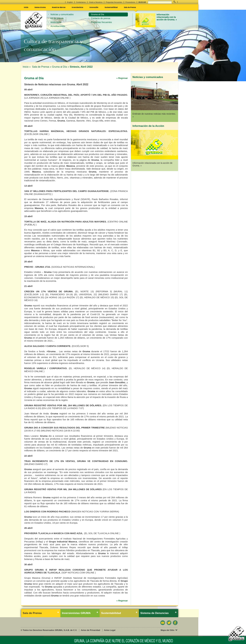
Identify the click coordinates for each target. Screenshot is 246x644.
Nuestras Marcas (59, 7)
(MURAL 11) (121, 291)
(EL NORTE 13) (84, 291)
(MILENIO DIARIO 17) (111, 294)
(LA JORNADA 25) (34, 98)
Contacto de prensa (101, 18)
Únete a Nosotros (96, 2)
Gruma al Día (98, 14)
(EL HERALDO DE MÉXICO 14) (87, 368)
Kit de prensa (57, 18)
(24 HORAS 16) (53, 297)
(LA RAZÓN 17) (71, 297)
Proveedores (130, 2)
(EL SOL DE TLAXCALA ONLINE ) (102, 533)
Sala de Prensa (130, 7)
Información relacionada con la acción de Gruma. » (167, 17)
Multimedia (56, 22)
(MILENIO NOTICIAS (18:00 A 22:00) (60, 431)
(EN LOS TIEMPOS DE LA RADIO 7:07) (63, 408)
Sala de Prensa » (42, 67)
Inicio (26, 7)
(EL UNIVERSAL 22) (86, 294)
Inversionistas (77, 7)
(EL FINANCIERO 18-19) (59, 294)
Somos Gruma (40, 7)
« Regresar (122, 78)
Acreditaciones (58, 26)
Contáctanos (81, 2)
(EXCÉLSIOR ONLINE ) (37, 134)
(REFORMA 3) (104, 291)
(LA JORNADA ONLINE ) (57, 98)
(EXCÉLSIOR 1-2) (34, 294)
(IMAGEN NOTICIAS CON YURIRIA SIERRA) (95, 511)
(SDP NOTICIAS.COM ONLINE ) (79, 573)
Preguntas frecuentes (114, 2)
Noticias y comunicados (62, 14)
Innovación (94, 7)
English (70, 2)
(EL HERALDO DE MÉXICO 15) (97, 297)
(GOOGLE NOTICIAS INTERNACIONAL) (73, 267)
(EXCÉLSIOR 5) (80, 346)
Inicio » (27, 67)
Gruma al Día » (60, 67)
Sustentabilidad (111, 7)
